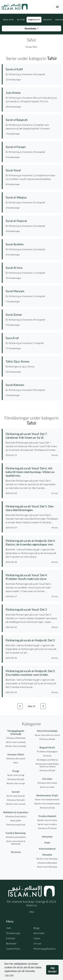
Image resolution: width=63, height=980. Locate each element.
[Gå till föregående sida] (20, 706)
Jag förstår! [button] (52, 970)
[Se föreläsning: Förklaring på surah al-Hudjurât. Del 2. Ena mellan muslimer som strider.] (32, 673)
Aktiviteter (39, 933)
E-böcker (11, 938)
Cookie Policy (13, 949)
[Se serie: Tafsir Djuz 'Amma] (32, 361)
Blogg (36, 928)
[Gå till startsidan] (15, 7)
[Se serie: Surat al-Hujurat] (32, 221)
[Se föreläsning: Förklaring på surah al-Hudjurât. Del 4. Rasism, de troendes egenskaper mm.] (32, 542)
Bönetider (11, 943)
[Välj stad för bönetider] (31, 28)
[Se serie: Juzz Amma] (32, 93)
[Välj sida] (32, 706)
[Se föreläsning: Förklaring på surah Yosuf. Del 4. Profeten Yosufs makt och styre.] (32, 577)
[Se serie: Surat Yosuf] (32, 170)
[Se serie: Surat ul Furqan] (32, 147)
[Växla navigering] (57, 7)
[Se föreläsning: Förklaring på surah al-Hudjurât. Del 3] (32, 640)
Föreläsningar (13, 933)
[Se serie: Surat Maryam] (32, 291)
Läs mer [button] (9, 975)
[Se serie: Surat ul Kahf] (32, 69)
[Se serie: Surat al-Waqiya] (32, 197)
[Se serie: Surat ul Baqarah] (32, 120)
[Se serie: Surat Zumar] (32, 314)
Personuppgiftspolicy (45, 949)
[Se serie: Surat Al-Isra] (32, 268)
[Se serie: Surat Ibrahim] (32, 244)
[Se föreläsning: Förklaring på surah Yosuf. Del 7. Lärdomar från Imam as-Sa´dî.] (32, 436)
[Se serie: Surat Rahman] (32, 385)
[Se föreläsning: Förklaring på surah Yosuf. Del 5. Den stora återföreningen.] (32, 508)
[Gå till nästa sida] (43, 706)
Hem (9, 928)
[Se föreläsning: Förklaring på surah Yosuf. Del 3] (32, 609)
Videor (37, 938)
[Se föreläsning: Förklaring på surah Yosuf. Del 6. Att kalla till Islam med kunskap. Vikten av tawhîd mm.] (32, 472)
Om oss (37, 943)
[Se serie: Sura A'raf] (32, 338)
